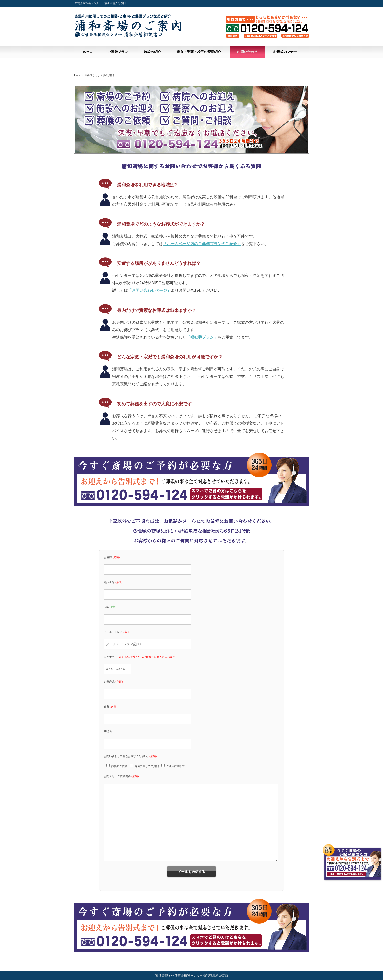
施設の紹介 (152, 52)
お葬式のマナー (285, 52)
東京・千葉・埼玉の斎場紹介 (199, 52)
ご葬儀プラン (118, 52)
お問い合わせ (247, 52)
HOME (87, 52)
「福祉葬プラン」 (202, 337)
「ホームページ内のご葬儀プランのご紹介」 (202, 244)
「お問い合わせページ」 (149, 290)
